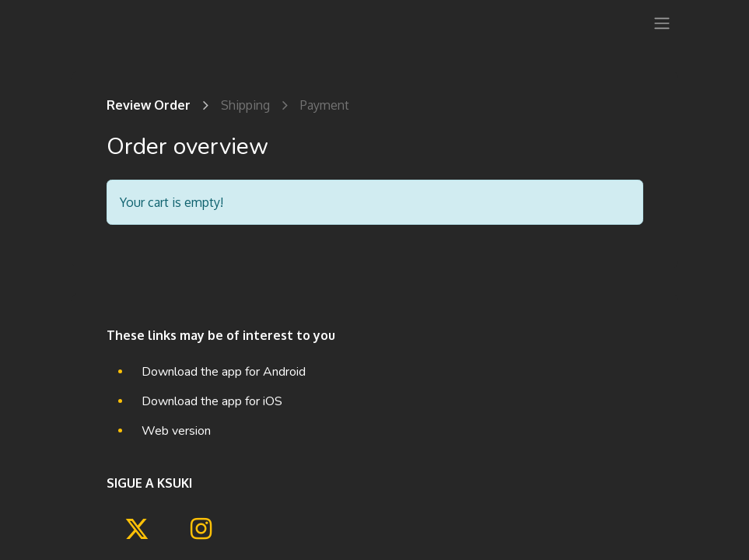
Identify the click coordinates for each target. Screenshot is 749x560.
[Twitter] (137, 529)
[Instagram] (201, 529)
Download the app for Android (224, 372)
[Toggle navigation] (662, 23)
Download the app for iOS (212, 401)
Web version (176, 431)
